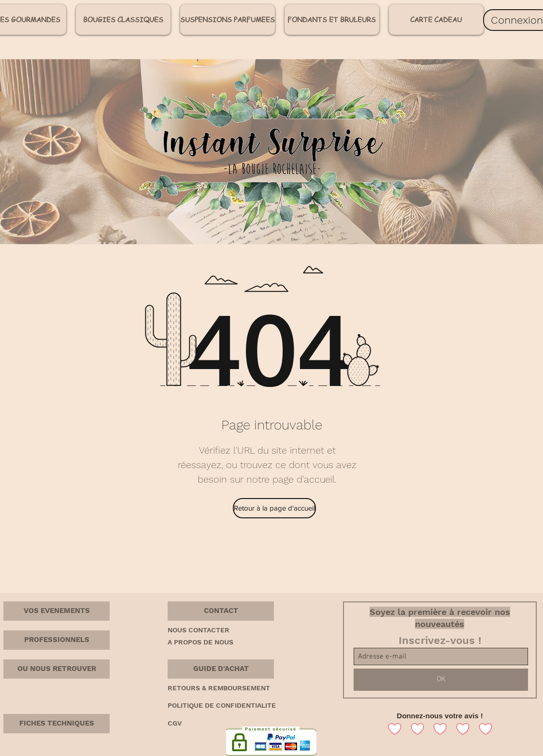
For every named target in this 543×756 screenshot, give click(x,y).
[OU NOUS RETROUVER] (57, 669)
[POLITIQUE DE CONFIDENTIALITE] (238, 706)
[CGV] (178, 724)
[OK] (441, 680)
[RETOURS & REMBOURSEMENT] (235, 688)
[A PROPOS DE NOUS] (206, 642)
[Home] (519, 391)
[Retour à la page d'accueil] (274, 508)
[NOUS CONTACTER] (202, 630)
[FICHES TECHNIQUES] (57, 724)
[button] (221, 611)
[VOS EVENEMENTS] (57, 611)
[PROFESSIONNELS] (57, 640)
